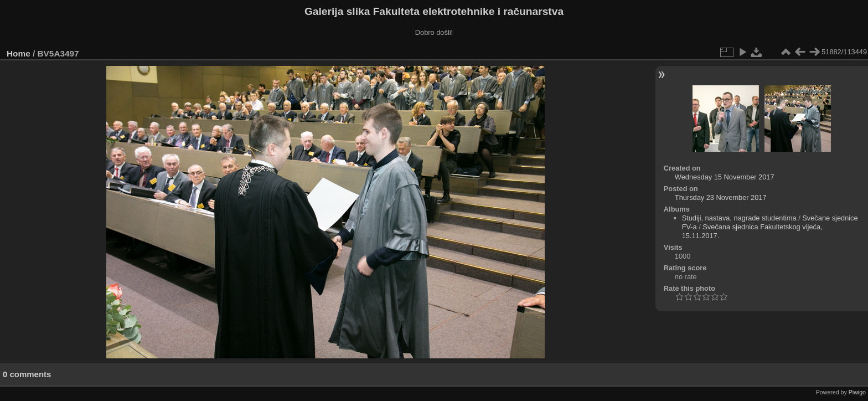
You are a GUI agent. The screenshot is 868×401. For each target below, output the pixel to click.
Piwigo (857, 392)
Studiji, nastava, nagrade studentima (739, 218)
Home (19, 53)
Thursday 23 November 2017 (721, 197)
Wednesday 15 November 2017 (725, 177)
